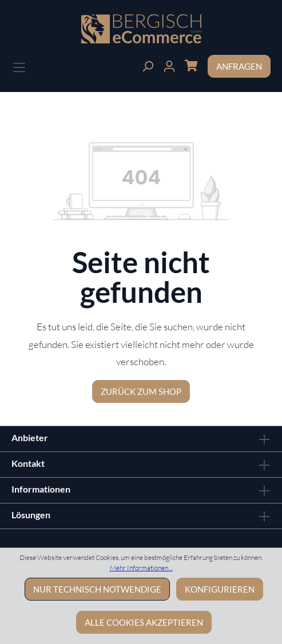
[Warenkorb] (191, 65)
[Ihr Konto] (169, 65)
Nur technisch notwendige (97, 589)
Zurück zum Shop (141, 391)
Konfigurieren (220, 589)
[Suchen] (148, 65)
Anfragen (239, 66)
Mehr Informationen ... (141, 568)
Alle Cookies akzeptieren (144, 622)
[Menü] (19, 66)
